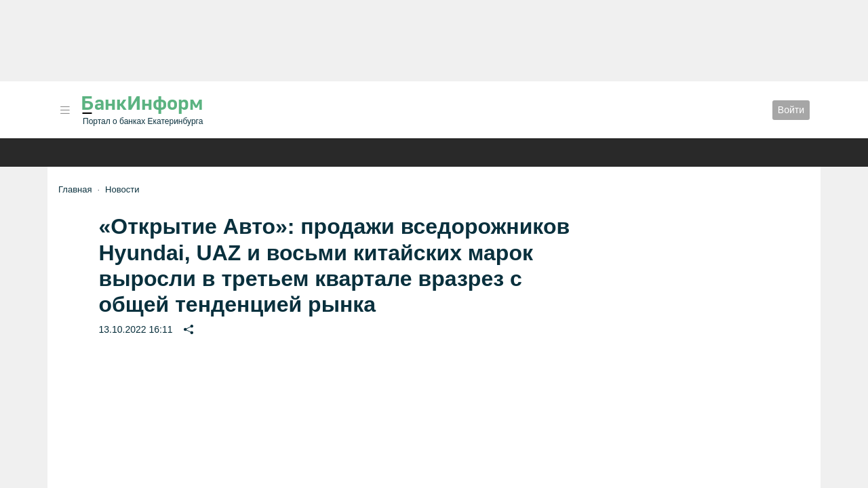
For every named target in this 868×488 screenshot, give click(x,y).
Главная (75, 189)
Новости (122, 189)
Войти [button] (791, 110)
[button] (65, 110)
